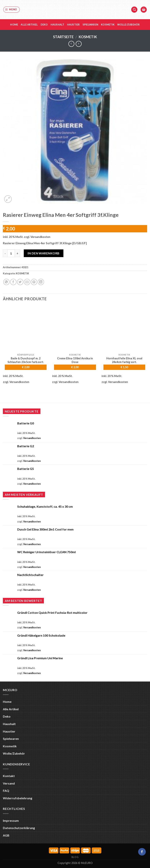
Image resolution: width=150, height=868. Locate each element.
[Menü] (12, 10)
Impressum (11, 821)
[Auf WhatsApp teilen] (6, 282)
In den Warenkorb (44, 253)
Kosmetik (108, 25)
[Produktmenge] (11, 253)
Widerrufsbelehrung (18, 798)
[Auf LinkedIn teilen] (41, 282)
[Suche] (134, 10)
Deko (44, 25)
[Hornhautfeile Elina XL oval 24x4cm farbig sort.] (124, 329)
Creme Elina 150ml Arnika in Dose (75, 360)
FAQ (6, 791)
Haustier (73, 25)
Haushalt (57, 25)
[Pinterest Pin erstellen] (34, 282)
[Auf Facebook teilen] (13, 282)
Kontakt (9, 776)
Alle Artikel (29, 25)
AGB (6, 835)
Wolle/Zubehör (128, 25)
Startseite (63, 37)
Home (14, 25)
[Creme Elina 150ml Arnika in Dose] (75, 329)
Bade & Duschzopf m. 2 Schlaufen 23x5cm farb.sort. (26, 360)
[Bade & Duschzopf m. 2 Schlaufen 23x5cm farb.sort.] (26, 329)
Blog (75, 857)
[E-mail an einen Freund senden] (27, 282)
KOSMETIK (88, 37)
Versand (9, 783)
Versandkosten (40, 237)
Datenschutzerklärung (19, 828)
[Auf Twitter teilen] (20, 282)
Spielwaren (91, 25)
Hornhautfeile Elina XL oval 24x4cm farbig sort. (124, 360)
